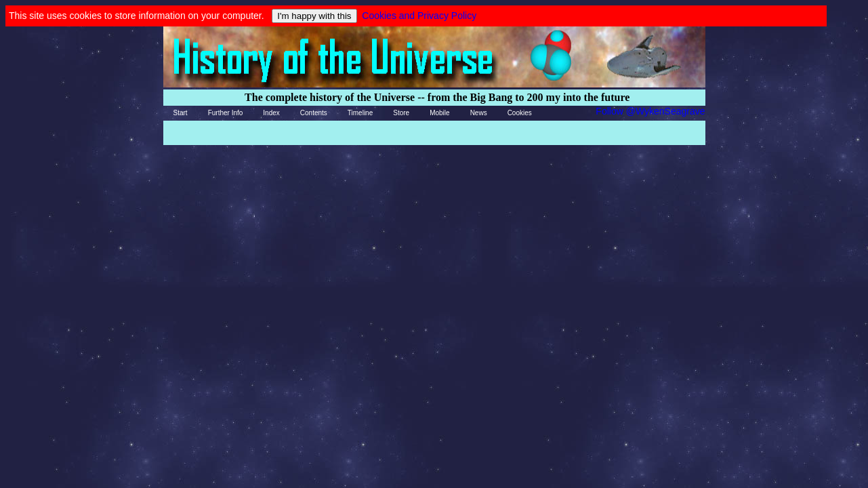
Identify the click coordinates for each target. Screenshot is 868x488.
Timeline (360, 113)
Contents (314, 113)
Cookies (520, 113)
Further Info (226, 113)
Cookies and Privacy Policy (419, 16)
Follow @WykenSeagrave (650, 111)
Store (401, 113)
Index (271, 113)
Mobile (439, 113)
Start (181, 113)
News (479, 113)
